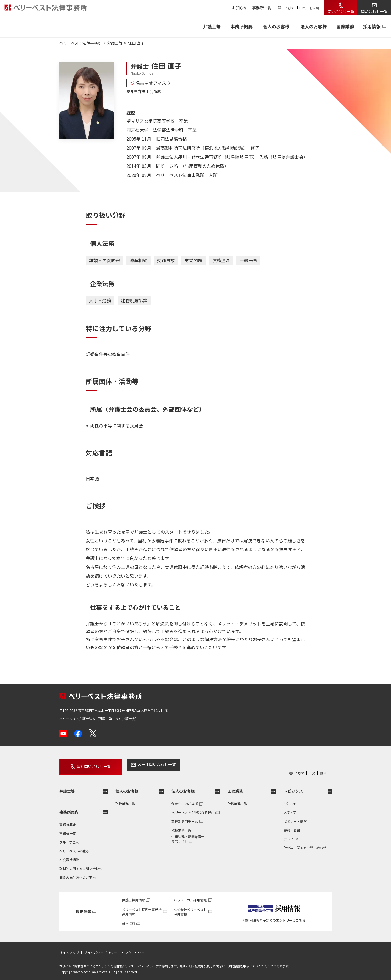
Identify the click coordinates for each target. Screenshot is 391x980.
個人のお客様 (276, 26)
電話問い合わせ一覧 (89, 764)
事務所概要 (242, 26)
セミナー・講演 (295, 817)
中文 (303, 8)
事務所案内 (69, 808)
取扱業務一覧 (125, 800)
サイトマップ (69, 949)
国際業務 (345, 26)
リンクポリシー (133, 949)
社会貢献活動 (69, 856)
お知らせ (240, 8)
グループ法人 (69, 838)
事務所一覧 (262, 8)
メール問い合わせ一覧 (147, 764)
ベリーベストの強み (74, 847)
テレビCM (291, 835)
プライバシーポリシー (100, 949)
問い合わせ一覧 (341, 11)
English (289, 8)
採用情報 (372, 26)
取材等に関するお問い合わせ (81, 865)
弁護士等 (67, 787)
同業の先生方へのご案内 (77, 873)
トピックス (293, 787)
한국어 (314, 8)
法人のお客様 (314, 26)
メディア (290, 809)
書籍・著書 (292, 826)
